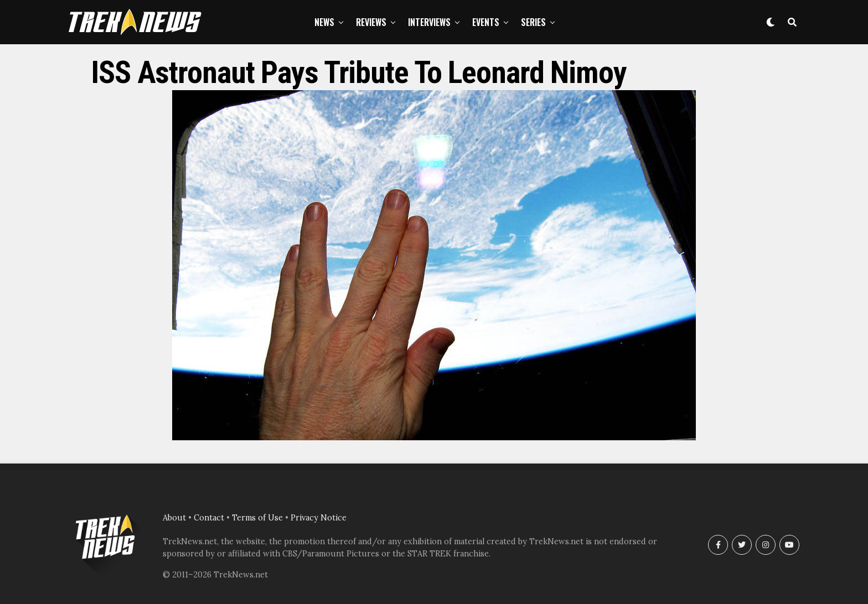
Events (486, 22)
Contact (209, 518)
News (324, 22)
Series (533, 22)
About (174, 518)
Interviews (429, 22)
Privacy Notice (319, 518)
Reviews (371, 22)
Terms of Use (257, 518)
